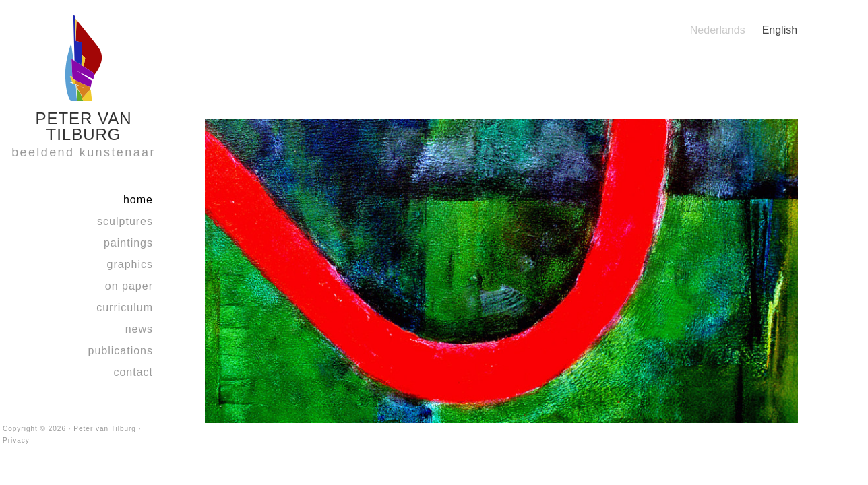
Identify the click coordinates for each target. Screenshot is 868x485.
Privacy (16, 440)
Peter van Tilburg (105, 429)
